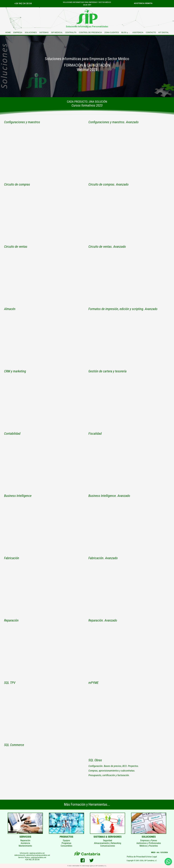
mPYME (93, 683)
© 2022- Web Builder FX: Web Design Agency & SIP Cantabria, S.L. (87, 866)
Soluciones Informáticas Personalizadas (87, 27)
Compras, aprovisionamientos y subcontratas (111, 771)
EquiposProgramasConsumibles (66, 843)
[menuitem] (24, 4)
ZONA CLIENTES (112, 32)
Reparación (11, 620)
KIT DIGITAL (164, 32)
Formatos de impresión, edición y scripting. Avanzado (123, 309)
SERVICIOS (25, 837)
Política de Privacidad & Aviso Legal (142, 857)
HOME (8, 32)
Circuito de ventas (16, 247)
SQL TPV (10, 683)
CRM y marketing (15, 371)
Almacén (10, 309)
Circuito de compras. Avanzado (109, 184)
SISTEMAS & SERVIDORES (108, 837)
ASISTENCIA (138, 32)
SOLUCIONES (31, 32)
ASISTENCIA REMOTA (143, 3)
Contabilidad (12, 434)
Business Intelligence (18, 496)
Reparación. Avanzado (103, 620)
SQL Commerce (14, 745)
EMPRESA (18, 32)
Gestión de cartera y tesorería (107, 371)
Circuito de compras (17, 184)
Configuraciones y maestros (22, 122)
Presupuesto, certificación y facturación (109, 775)
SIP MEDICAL (57, 32)
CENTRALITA (71, 32)
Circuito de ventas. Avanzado (107, 247)
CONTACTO (151, 32)
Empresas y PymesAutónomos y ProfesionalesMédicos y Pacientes (149, 843)
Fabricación (12, 558)
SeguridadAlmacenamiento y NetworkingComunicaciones (108, 843)
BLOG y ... (126, 32)
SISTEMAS (44, 32)
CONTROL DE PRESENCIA (90, 32)
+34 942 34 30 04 (23, 4)
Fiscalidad (95, 434)
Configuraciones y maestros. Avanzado (113, 122)
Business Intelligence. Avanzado (109, 496)
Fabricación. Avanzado (103, 558)
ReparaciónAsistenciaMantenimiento (25, 843)
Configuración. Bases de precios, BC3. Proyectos (113, 766)
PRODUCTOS (66, 837)
